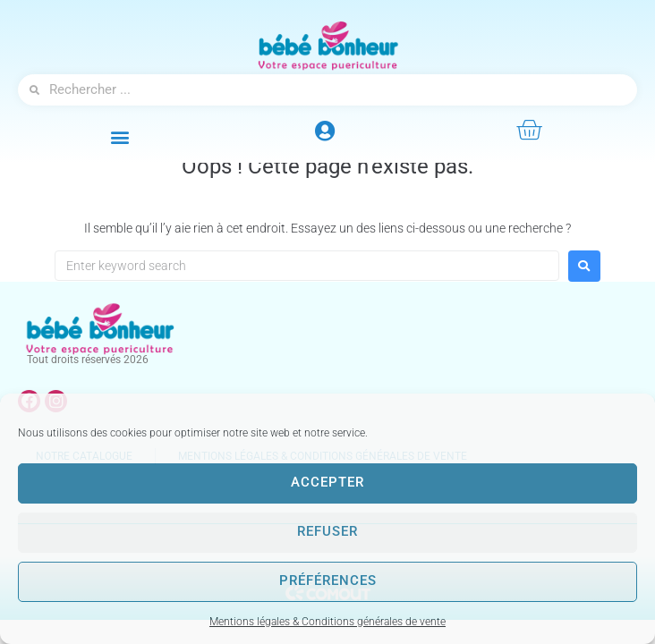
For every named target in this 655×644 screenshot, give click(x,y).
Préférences (328, 581)
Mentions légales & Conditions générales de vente (327, 622)
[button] (120, 136)
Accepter (327, 483)
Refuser (327, 532)
